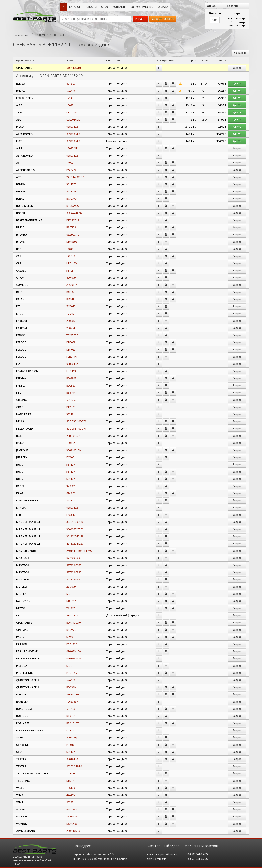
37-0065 (71, 486)
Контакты (119, 7)
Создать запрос (163, 19)
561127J (71, 472)
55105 (70, 271)
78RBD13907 (74, 694)
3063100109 (73, 450)
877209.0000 (74, 558)
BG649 (70, 299)
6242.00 (71, 84)
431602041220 (75, 544)
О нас (105, 7)
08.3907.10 (73, 235)
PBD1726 (72, 644)
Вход (211, 6)
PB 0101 (71, 745)
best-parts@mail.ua (166, 854)
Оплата (163, 7)
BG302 (70, 292)
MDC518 (71, 594)
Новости (91, 7)
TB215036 (72, 335)
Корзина (233, 6)
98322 (70, 802)
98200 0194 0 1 (75, 766)
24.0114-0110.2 (75, 177)
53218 (70, 414)
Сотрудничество (142, 7)
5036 (69, 666)
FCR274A (72, 357)
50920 (70, 637)
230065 (71, 321)
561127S (71, 752)
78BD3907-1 (73, 436)
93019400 (72, 759)
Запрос (237, 68)
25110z (71, 500)
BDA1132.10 (73, 623)
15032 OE (72, 148)
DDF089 (71, 342)
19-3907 (71, 314)
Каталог (75, 7)
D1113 (70, 730)
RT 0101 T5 (73, 723)
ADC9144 (72, 285)
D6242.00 (72, 824)
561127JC (72, 479)
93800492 (72, 127)
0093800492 (73, 134)
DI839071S (73, 220)
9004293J (72, 737)
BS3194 (71, 393)
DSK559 (71, 170)
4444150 (71, 795)
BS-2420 (71, 630)
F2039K (71, 515)
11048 (70, 249)
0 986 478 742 (74, 213)
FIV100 (70, 457)
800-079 (71, 278)
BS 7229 (71, 227)
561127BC (72, 191)
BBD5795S (73, 206)
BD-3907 (71, 378)
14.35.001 (72, 773)
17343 (70, 98)
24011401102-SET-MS (79, 551)
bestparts (161, 859)
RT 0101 (71, 716)
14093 (70, 163)
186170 (71, 788)
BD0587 (71, 386)
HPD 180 (71, 263)
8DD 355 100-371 (76, 421)
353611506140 (75, 522)
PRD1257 (72, 673)
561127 (71, 465)
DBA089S (72, 242)
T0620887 (72, 702)
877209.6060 (74, 565)
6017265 (71, 400)
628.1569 (72, 809)
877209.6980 (74, 579)
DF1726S (72, 112)
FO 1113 (71, 371)
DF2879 (71, 407)
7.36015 (71, 306)
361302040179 (75, 536)
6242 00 (71, 493)
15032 (70, 105)
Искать (140, 19)
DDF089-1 (72, 350)
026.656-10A (74, 651)
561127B (71, 184)
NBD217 (71, 601)
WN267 (71, 608)
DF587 (70, 781)
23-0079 (71, 587)
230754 (71, 328)
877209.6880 (74, 572)
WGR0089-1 (73, 816)
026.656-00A (74, 658)
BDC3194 (72, 687)
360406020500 (75, 529)
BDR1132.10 (73, 68)
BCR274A (72, 199)
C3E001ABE (73, 120)
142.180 (71, 256)
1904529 (71, 443)
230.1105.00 (73, 831)
